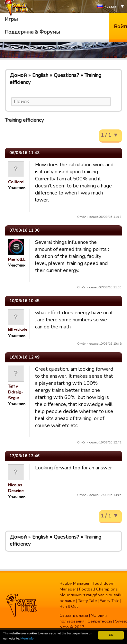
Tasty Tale (87, 601)
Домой (18, 75)
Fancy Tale (109, 601)
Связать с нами (74, 615)
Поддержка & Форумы (32, 32)
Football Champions (98, 589)
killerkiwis (18, 330)
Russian (108, 7)
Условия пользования (83, 618)
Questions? (66, 75)
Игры (11, 19)
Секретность (100, 621)
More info (27, 639)
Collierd (16, 182)
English (40, 75)
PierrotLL (17, 260)
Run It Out (69, 607)
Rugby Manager (75, 583)
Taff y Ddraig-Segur (15, 392)
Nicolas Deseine (16, 488)
